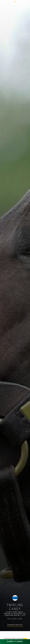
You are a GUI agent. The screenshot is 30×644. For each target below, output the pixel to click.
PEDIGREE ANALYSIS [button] (15, 625)
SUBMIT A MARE (15, 641)
